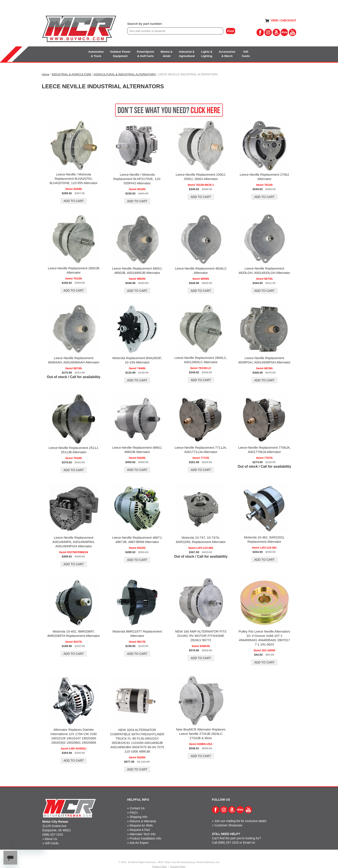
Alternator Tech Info (143, 834)
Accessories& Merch (227, 54)
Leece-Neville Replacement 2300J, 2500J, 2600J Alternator (201, 177)
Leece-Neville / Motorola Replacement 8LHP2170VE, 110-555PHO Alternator (137, 179)
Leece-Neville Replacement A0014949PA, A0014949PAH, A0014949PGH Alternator (74, 542)
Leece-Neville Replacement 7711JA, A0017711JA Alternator (201, 450)
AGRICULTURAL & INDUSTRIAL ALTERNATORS (125, 74)
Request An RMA (141, 825)
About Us (51, 839)
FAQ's (134, 813)
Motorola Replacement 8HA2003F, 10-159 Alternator (137, 360)
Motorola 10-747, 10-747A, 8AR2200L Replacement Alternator (201, 540)
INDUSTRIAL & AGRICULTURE (72, 74)
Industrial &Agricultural (187, 54)
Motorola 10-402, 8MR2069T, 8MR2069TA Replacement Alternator (74, 634)
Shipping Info (138, 817)
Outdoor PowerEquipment (120, 54)
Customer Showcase (228, 825)
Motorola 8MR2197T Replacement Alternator (137, 634)
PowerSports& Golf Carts (146, 54)
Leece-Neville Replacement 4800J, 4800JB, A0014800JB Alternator (137, 271)
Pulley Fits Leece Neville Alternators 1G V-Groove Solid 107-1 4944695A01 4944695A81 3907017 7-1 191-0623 (264, 638)
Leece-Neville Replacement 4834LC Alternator (201, 271)
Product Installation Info (145, 838)
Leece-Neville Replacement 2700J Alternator (264, 177)
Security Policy (178, 866)
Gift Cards (52, 843)
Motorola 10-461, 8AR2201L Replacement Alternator (264, 539)
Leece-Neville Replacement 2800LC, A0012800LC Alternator (201, 360)
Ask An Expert (139, 843)
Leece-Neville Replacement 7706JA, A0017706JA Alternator (264, 450)
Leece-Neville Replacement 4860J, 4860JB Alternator (137, 450)
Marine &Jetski (167, 54)
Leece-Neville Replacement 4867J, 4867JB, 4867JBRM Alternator (137, 540)
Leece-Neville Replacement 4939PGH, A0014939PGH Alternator (264, 360)
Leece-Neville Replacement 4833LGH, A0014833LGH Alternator (264, 271)
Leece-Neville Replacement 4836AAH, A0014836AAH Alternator (74, 360)
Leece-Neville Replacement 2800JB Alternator (74, 270)
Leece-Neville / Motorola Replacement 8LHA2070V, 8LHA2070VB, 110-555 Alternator (74, 179)
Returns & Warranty (143, 821)
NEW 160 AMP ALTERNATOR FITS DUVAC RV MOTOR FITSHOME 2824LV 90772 (201, 636)
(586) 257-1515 (53, 835)
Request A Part (140, 830)
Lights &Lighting (207, 54)
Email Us (249, 843)
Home (46, 74)
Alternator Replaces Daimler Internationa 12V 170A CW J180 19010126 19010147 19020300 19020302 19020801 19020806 (74, 736)
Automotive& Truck (96, 54)
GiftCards (246, 54)
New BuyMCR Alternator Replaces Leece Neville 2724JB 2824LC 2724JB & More (201, 734)
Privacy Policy (160, 866)
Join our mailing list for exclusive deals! (241, 821)
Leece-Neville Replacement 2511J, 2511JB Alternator (74, 450)
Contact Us (137, 808)
